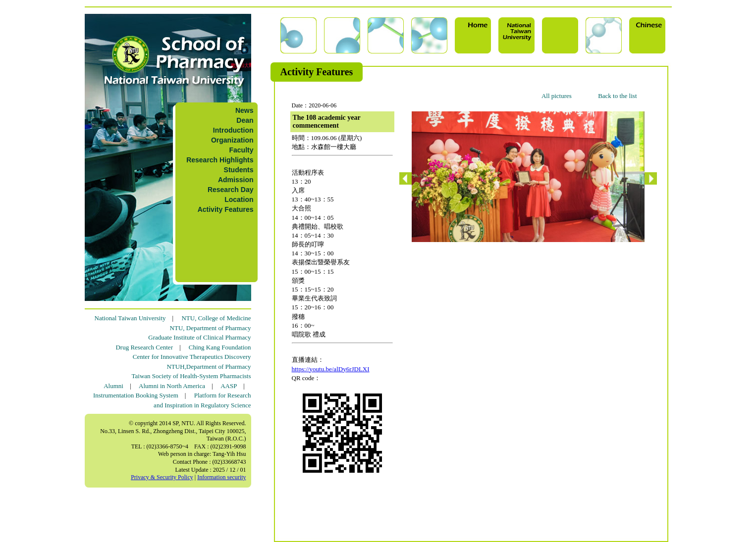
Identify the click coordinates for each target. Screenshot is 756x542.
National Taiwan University (130, 318)
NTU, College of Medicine (216, 318)
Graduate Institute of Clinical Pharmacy (199, 337)
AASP (229, 386)
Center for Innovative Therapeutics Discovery (192, 357)
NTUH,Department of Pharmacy (209, 367)
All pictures (557, 96)
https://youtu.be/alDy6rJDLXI (331, 369)
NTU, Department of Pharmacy (211, 328)
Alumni (113, 386)
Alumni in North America (172, 386)
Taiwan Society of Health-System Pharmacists (191, 376)
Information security (221, 477)
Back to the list (617, 96)
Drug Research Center (144, 347)
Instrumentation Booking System (136, 395)
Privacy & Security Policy (162, 477)
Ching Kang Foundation (220, 347)
